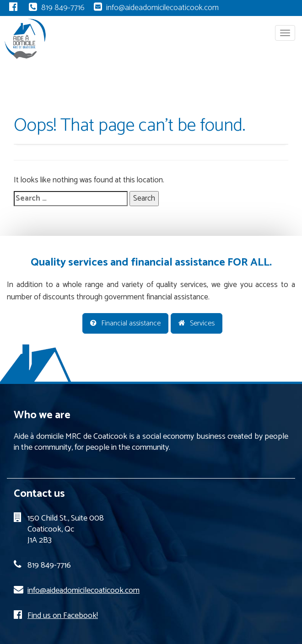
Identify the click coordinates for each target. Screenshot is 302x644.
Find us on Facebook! (63, 616)
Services (197, 323)
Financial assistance (125, 323)
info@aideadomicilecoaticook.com (162, 8)
